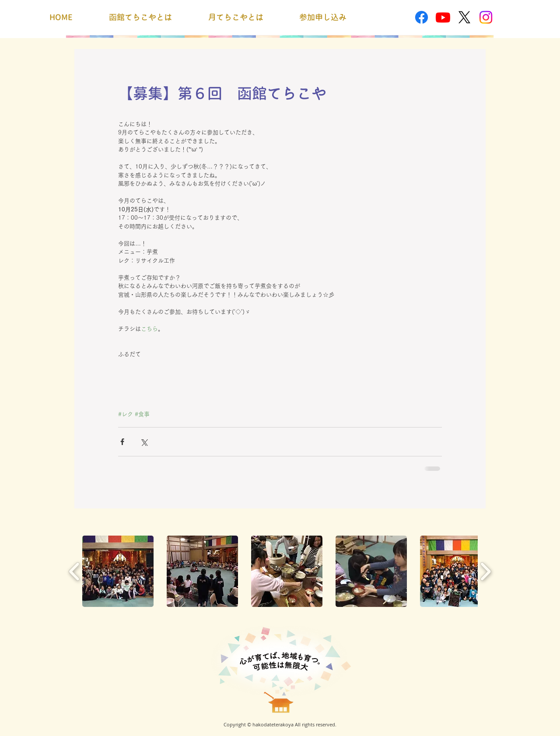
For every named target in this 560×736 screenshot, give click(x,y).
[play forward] (485, 571)
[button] (118, 571)
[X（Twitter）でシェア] (144, 442)
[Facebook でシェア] (122, 442)
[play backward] (75, 571)
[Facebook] (422, 17)
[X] (464, 17)
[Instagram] (486, 17)
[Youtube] (443, 17)
